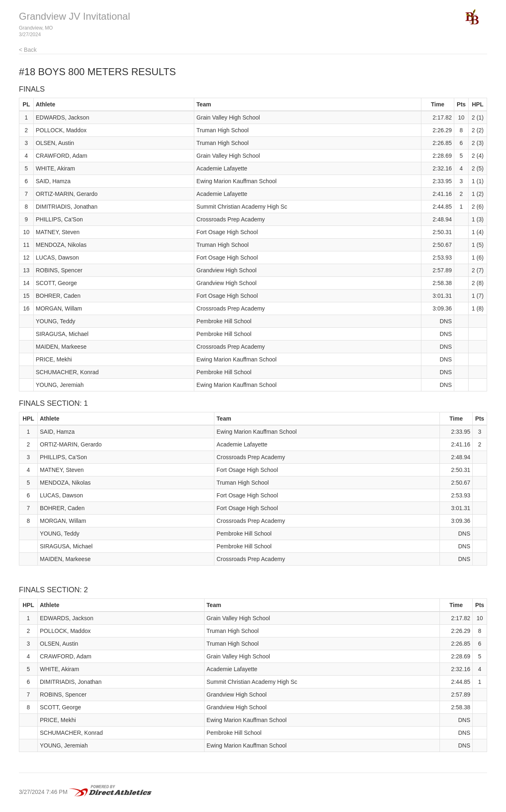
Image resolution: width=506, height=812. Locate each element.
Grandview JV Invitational (75, 16)
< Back (28, 50)
